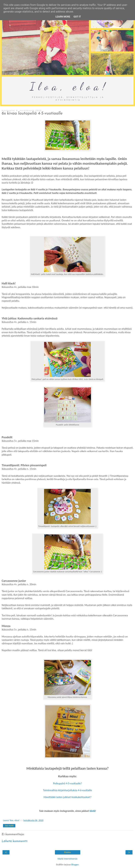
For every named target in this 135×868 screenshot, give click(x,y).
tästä (92, 811)
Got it (77, 17)
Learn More (63, 17)
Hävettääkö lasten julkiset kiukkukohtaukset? (67, 797)
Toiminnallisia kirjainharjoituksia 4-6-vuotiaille (68, 790)
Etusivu (67, 852)
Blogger (75, 864)
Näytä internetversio (67, 859)
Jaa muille (9, 826)
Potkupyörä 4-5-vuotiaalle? (67, 783)
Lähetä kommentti (15, 841)
